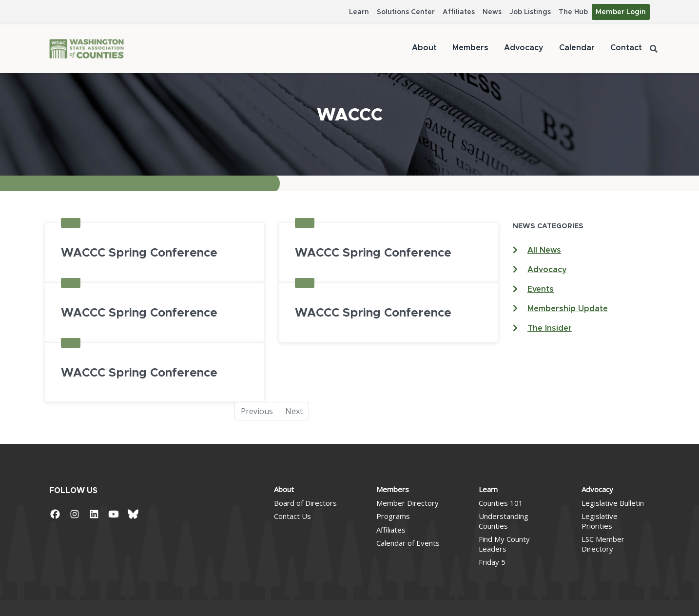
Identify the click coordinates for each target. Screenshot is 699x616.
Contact (626, 48)
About (424, 48)
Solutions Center (406, 12)
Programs (393, 516)
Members (470, 48)
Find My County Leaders (504, 544)
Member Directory (408, 503)
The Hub (573, 12)
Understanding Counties (504, 521)
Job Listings (530, 12)
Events (541, 289)
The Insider (550, 328)
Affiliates (459, 12)
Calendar (577, 48)
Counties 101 (501, 503)
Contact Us (292, 516)
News (492, 12)
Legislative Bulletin (613, 503)
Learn (359, 12)
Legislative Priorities (600, 521)
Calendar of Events (408, 543)
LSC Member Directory (603, 544)
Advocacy (524, 48)
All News (544, 250)
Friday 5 (492, 562)
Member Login (621, 12)
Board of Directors (305, 503)
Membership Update (568, 309)
